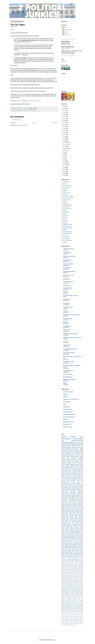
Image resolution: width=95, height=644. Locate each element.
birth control (72, 482)
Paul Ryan (78, 485)
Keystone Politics (67, 409)
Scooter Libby (79, 523)
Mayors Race (71, 460)
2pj (82, 473)
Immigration (80, 492)
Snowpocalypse (65, 520)
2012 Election (71, 458)
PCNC (82, 575)
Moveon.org (77, 529)
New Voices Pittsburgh (78, 616)
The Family (77, 593)
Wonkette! (65, 242)
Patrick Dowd (72, 463)
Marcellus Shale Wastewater (69, 481)
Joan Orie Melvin (79, 574)
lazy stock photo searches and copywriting (69, 625)
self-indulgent (80, 569)
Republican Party (79, 555)
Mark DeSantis (75, 466)
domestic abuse (69, 469)
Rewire (64, 219)
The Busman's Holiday (69, 353)
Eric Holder (70, 553)
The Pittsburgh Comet (69, 362)
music (63, 497)
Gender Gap (80, 597)
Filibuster (75, 597)
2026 (64, 106)
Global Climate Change (69, 446)
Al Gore (81, 556)
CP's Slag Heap (67, 268)
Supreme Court (76, 472)
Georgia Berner (65, 514)
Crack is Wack (71, 621)
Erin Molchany (77, 553)
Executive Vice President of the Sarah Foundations (28, 101)
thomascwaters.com (68, 371)
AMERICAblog (66, 182)
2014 (64, 131)
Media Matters (66, 212)
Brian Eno (66, 621)
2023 (64, 112)
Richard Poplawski (79, 561)
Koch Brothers (72, 606)
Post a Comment (16, 120)
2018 (64, 123)
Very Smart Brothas (67, 240)
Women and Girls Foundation (72, 543)
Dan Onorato (79, 464)
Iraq (82, 478)
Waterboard (64, 569)
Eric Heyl (75, 572)
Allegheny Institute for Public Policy (75, 536)
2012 (64, 135)
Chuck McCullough (78, 502)
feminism (75, 569)
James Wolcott (66, 207)
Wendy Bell (69, 476)
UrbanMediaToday (68, 377)
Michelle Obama (79, 510)
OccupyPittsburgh (73, 498)
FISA (76, 508)
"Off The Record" (75, 604)
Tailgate (72, 593)
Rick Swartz (69, 568)
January (65, 165)
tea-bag (76, 564)
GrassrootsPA (67, 407)
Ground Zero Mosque (72, 539)
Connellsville (80, 513)
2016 (64, 127)
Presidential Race (68, 443)
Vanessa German (80, 623)
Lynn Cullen (64, 479)
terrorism (63, 597)
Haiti (82, 520)
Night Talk (81, 539)
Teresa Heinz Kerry (79, 607)
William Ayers (64, 596)
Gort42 (65, 404)
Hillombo (65, 292)
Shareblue (65, 223)
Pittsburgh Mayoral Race (67, 511)
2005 (64, 174)
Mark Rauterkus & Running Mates (71, 315)
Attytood (65, 394)
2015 (64, 129)
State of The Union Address (75, 540)
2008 (40, 69)
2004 (64, 176)
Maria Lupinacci (68, 30)
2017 (64, 125)
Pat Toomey (70, 455)
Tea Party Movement (70, 485)
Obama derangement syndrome (69, 602)
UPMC (71, 542)
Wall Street (81, 568)
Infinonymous (67, 303)
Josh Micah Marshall (79, 600)
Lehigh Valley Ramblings (69, 414)
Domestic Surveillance (78, 565)
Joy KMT (65, 311)
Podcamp (64, 507)
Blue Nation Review (67, 186)
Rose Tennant (75, 568)
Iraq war (80, 446)
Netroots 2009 (76, 549)
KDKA (79, 475)
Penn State (80, 602)
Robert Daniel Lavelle (76, 603)
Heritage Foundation (66, 489)
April (64, 159)
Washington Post (71, 552)
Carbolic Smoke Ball (68, 264)
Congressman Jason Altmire (68, 504)
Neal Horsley (71, 616)
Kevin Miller (74, 559)
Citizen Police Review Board (76, 533)
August (64, 151)
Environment (80, 476)
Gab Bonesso (66, 285)
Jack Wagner (64, 501)
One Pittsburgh (67, 326)
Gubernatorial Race (76, 478)
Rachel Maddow (80, 577)
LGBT (68, 457)
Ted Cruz (73, 607)
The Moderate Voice (67, 233)
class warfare (70, 569)
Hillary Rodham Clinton (67, 527)
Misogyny (64, 494)
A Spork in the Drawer (69, 249)
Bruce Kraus (80, 479)
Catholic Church (65, 533)
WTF (82, 495)
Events (75, 501)
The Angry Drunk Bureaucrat (70, 349)
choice (68, 450)
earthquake (64, 524)
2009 (69, 44)
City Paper (73, 495)
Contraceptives (68, 497)
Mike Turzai (68, 549)
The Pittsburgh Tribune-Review (30, 110)
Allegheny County (66, 475)
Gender (66, 615)
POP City (65, 341)
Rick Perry (64, 540)
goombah (77, 619)
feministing (65, 203)
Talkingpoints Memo (71, 578)
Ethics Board (80, 572)
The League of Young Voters (75, 562)
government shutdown (67, 564)
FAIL (71, 470)
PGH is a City (66, 330)
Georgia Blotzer (75, 548)
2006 (55, 69)
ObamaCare (80, 505)
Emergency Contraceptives (67, 572)
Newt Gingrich (79, 518)
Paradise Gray (76, 621)
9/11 (80, 504)
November (65, 145)
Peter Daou (65, 217)
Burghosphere (80, 511)
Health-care (68, 473)
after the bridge (67, 252)
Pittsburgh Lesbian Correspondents (72, 338)
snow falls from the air (78, 612)
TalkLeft (64, 230)
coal (75, 556)
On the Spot (72, 575)
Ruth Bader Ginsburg (78, 622)
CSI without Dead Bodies (69, 272)
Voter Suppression (78, 491)
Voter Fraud (69, 491)
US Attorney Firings (65, 586)
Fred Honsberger (73, 486)
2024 (64, 110)
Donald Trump (79, 450)
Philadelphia (78, 606)
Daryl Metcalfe (80, 488)
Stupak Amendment (71, 530)
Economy (80, 458)
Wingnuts (64, 460)
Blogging (68, 526)
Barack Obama (69, 437)
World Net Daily (72, 479)
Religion (72, 464)
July (64, 153)
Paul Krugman (76, 514)
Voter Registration (65, 609)
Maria (66, 32)
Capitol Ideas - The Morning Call (71, 399)
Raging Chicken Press (69, 422)
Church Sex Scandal (66, 558)
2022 (64, 114)
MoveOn (65, 214)
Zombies (69, 604)
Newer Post (14, 123)
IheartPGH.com (67, 299)
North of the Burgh (68, 319)
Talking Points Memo (67, 228)
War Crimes (69, 494)
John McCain (79, 443)
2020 (64, 119)
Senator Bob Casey (71, 610)
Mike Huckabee (69, 529)
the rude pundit (66, 239)
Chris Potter (74, 475)
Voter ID (71, 556)
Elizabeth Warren (72, 613)
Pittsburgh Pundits (65, 603)
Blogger (54, 640)
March (64, 161)
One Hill (77, 575)
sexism (67, 464)
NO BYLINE (67, 34)
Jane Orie (64, 534)
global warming (80, 609)
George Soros (76, 599)
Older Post (55, 123)
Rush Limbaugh (79, 516)
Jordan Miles (65, 521)
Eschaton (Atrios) (67, 200)
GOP (75, 455)
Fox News (78, 468)
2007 (45, 69)
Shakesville (65, 221)
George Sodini (71, 615)
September (65, 149)
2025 (64, 108)
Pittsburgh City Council (68, 447)
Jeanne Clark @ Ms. (67, 209)
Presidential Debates (66, 478)
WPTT (75, 511)
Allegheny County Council (68, 508)
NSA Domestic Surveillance (76, 521)
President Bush (65, 591)
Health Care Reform (66, 567)
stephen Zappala (79, 596)
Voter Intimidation (75, 594)
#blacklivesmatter (65, 613)
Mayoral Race (65, 452)
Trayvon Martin (65, 580)
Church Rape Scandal (66, 537)
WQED (82, 594)
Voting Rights (65, 532)
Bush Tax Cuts (70, 565)
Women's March (73, 609)
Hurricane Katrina (74, 567)
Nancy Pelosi (80, 559)
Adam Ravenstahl (68, 571)
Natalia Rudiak (76, 497)
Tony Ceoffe (78, 610)
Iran (80, 517)
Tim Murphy (71, 501)
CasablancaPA (67, 402)
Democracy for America (68, 196)
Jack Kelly (73, 452)
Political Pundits (65, 618)
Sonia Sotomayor (79, 584)
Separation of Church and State (75, 507)
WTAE (70, 517)
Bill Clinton (78, 500)
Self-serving (64, 610)
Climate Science (76, 558)
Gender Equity (75, 581)
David (66, 28)
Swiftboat (75, 618)
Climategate (73, 492)
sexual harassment (69, 612)
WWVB (65, 383)
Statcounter (64, 61)
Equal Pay (64, 539)
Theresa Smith (75, 551)
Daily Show (68, 546)
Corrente (65, 191)
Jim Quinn (76, 527)
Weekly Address (79, 552)
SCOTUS (70, 618)
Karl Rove (74, 505)
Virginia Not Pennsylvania (75, 586)
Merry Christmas (70, 555)
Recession (64, 578)
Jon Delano (73, 483)
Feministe (65, 201)
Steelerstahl (64, 623)
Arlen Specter (75, 461)
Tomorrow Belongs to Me (71, 623)
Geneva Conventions (66, 599)
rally (65, 581)
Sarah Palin (80, 452)
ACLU (63, 571)
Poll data (71, 523)
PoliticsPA (66, 419)
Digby (82, 537)
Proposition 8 (72, 561)
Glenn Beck (75, 517)
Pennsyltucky (64, 523)
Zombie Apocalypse (72, 596)
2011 (67, 44)
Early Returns (67, 279)
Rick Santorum (66, 453)
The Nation (65, 235)
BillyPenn (66, 397)
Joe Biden (78, 495)
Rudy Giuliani (70, 516)
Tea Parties (68, 551)
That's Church (67, 345)
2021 (64, 116)
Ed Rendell (80, 526)
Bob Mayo (67, 495)
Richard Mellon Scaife (19, 110)
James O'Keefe (69, 588)
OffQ (70, 514)
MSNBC (68, 590)
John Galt (66, 606)
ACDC (71, 520)
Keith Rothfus (64, 575)
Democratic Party (76, 537)
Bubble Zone (69, 581)
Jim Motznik (69, 559)
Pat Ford (72, 590)
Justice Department (69, 583)
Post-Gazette (75, 457)
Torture (72, 450)
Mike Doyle (69, 472)
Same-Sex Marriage (76, 473)
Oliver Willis (65, 216)
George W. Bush (66, 444)
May (64, 157)
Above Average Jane (68, 392)
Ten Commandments (70, 500)
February (65, 163)
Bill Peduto (75, 449)
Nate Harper (76, 583)
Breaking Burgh (67, 260)
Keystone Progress (68, 412)
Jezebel (64, 210)
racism (77, 504)
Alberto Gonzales (71, 488)
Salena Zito (67, 584)
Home (34, 123)
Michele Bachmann (76, 489)
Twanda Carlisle (65, 556)
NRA (82, 567)
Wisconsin (77, 580)
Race (82, 469)
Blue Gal (65, 184)
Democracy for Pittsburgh (77, 546)
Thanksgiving (64, 517)
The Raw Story (66, 237)
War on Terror (72, 580)
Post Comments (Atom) (22, 125)
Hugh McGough (71, 574)
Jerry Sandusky (76, 588)
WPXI (82, 586)
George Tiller (64, 574)
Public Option (72, 591)
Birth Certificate (76, 470)
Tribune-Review (65, 542)
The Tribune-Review (72, 441)
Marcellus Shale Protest (69, 417)
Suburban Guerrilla (67, 226)
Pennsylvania (78, 439)
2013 (64, 133)
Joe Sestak (80, 460)
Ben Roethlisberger (65, 587)
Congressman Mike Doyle (68, 513)
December (65, 143)
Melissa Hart (80, 483)
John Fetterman (70, 600)
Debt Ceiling (73, 526)
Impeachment (77, 469)
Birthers (63, 485)
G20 (82, 500)
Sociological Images (67, 224)
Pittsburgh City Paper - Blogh (70, 334)
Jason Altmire (65, 461)
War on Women (77, 494)
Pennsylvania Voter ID (78, 590)
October (65, 147)
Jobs (80, 567)
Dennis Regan (80, 571)
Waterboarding (65, 492)
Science (77, 591)
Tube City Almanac (68, 374)
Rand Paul (64, 568)
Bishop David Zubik (74, 587)
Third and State (67, 424)
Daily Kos (65, 194)
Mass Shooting (70, 510)
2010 (64, 139)
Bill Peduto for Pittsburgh (69, 256)
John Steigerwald (77, 615)
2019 (64, 121)
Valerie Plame (80, 530)
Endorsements (69, 597)
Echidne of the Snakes (68, 198)
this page (20, 94)
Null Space (66, 322)
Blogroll (74, 571)
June (64, 155)
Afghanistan (64, 553)
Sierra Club (64, 562)
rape (75, 476)
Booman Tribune (66, 187)
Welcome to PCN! (67, 427)
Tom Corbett (65, 466)
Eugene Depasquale (66, 548)
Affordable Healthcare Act (76, 532)
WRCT (74, 619)
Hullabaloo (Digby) (67, 205)
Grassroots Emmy (68, 288)
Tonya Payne (80, 578)
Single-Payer (72, 584)
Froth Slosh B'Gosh (68, 282)
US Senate (76, 453)
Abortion (72, 467)
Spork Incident (67, 607)
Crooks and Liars (67, 193)
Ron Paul (69, 502)
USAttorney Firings (73, 534)
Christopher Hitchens (76, 545)
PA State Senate (65, 561)
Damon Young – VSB (68, 275)
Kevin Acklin (70, 518)
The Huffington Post (67, 231)
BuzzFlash (65, 189)
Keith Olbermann (65, 470)
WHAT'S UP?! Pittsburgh (69, 380)
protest (78, 556)
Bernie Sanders (77, 520)
